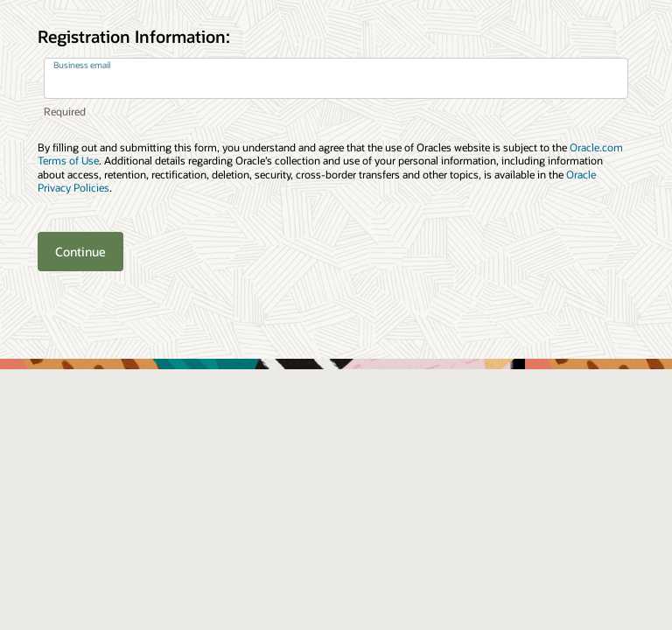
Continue (80, 252)
